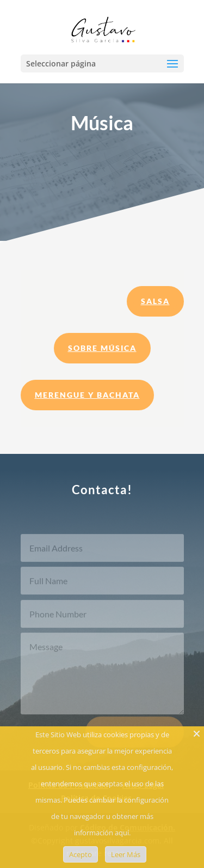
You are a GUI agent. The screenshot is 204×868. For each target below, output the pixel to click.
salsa (155, 301)
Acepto (81, 854)
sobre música (102, 348)
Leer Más (126, 854)
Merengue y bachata (87, 395)
